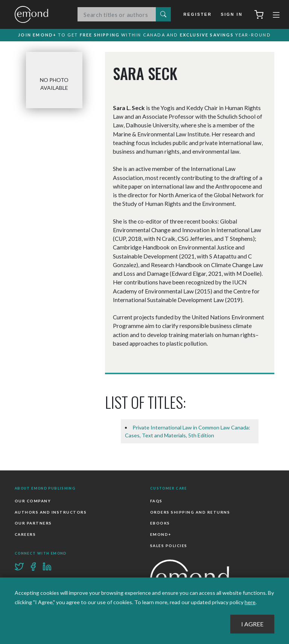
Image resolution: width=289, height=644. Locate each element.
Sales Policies (169, 546)
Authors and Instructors (51, 512)
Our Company (33, 501)
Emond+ (161, 535)
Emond (39, 14)
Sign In (232, 14)
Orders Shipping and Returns (190, 512)
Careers (25, 535)
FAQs (156, 501)
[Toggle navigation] (276, 16)
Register (199, 14)
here (250, 602)
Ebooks (160, 523)
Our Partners (33, 523)
